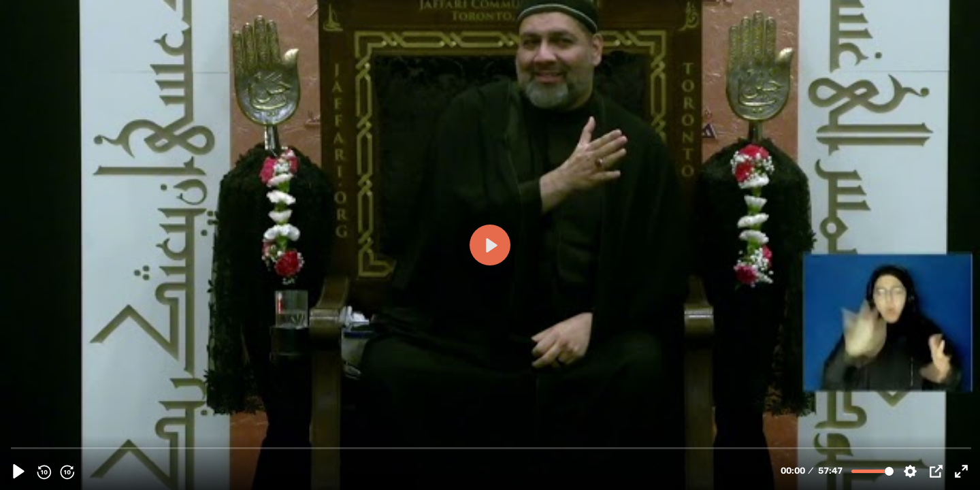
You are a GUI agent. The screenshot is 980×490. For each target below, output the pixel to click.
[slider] (491, 447)
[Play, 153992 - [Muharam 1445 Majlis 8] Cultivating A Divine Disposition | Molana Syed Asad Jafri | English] (19, 471)
